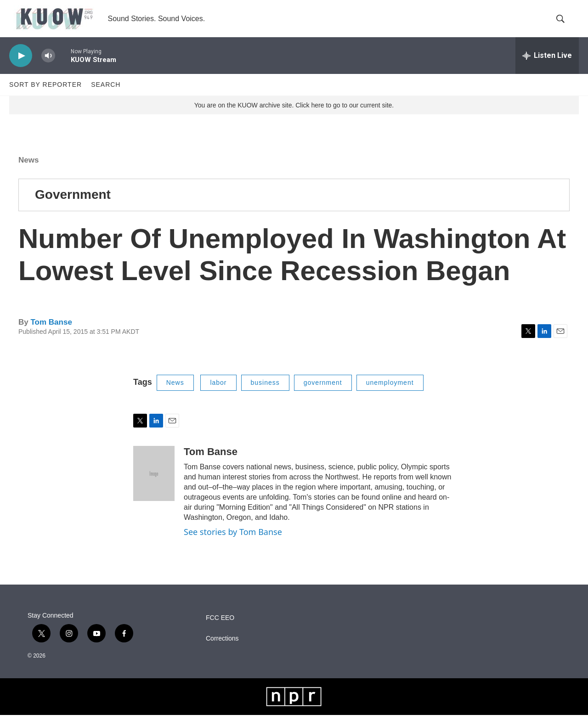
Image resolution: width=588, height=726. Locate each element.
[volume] (48, 67)
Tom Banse (51, 333)
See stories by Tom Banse (233, 543)
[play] (21, 67)
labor (218, 394)
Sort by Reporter (45, 96)
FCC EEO (220, 629)
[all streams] (547, 67)
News (28, 171)
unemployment (390, 394)
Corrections (222, 650)
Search (106, 96)
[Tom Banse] (154, 484)
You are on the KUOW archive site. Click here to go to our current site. (294, 116)
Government (73, 205)
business (265, 394)
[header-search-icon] (564, 24)
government (323, 394)
